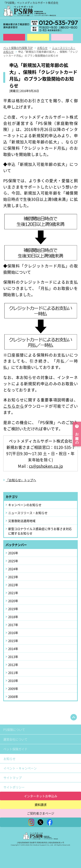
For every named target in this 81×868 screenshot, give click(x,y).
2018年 (13, 617)
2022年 (13, 585)
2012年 (13, 665)
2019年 (13, 609)
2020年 (13, 601)
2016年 (13, 633)
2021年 (13, 593)
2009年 (13, 689)
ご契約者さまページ (41, 813)
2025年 (13, 561)
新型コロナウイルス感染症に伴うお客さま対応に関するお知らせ (40, 531)
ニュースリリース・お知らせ (28, 513)
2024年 (13, 569)
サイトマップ (13, 778)
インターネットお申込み (41, 796)
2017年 (13, 625)
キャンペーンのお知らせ (25, 505)
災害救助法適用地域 (22, 521)
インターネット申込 (14, 37)
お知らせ (10, 759)
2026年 (13, 553)
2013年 (13, 657)
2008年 (13, 697)
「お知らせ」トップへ (21, 480)
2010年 (13, 681)
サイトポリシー (14, 787)
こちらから (14, 406)
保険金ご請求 (62, 37)
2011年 (13, 673)
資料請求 (38, 37)
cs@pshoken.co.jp (46, 466)
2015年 (13, 641)
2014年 (13, 649)
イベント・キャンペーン (20, 768)
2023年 (13, 577)
